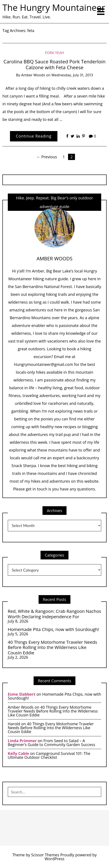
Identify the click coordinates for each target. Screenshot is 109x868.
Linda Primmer (22, 741)
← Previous (47, 157)
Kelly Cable (18, 753)
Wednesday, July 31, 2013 (72, 75)
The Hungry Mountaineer (54, 7)
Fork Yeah (54, 53)
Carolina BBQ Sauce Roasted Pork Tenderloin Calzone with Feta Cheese (54, 64)
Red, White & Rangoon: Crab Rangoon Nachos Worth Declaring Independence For (54, 614)
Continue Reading (34, 136)
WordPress (54, 859)
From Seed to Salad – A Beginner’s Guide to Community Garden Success (51, 743)
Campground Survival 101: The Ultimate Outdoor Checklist (49, 755)
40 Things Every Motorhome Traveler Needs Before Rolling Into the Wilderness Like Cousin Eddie (52, 647)
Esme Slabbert (22, 694)
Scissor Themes (45, 855)
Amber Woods (33, 75)
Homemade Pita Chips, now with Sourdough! (53, 629)
